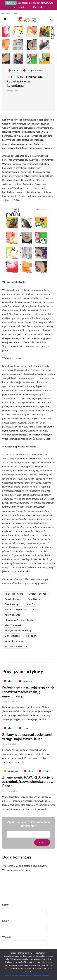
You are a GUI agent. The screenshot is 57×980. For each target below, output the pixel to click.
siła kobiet (31, 636)
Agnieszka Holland (14, 594)
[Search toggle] (51, 20)
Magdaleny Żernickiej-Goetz (19, 620)
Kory (36, 609)
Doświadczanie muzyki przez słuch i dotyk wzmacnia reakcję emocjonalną (28, 693)
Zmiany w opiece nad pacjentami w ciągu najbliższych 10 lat (27, 738)
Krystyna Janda (13, 615)
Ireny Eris (31, 604)
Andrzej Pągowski (38, 594)
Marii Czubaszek (13, 625)
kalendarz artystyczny (16, 609)
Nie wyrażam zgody (24, 975)
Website (7, 937)
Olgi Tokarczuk (12, 636)
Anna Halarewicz (13, 599)
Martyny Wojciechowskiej (18, 631)
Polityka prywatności (43, 975)
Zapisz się (39, 7)
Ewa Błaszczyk (12, 604)
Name (6, 905)
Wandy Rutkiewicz (14, 641)
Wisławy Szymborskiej (16, 646)
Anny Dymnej (34, 599)
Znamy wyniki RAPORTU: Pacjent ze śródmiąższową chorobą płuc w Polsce (28, 783)
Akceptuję (9, 975)
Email (6, 921)
